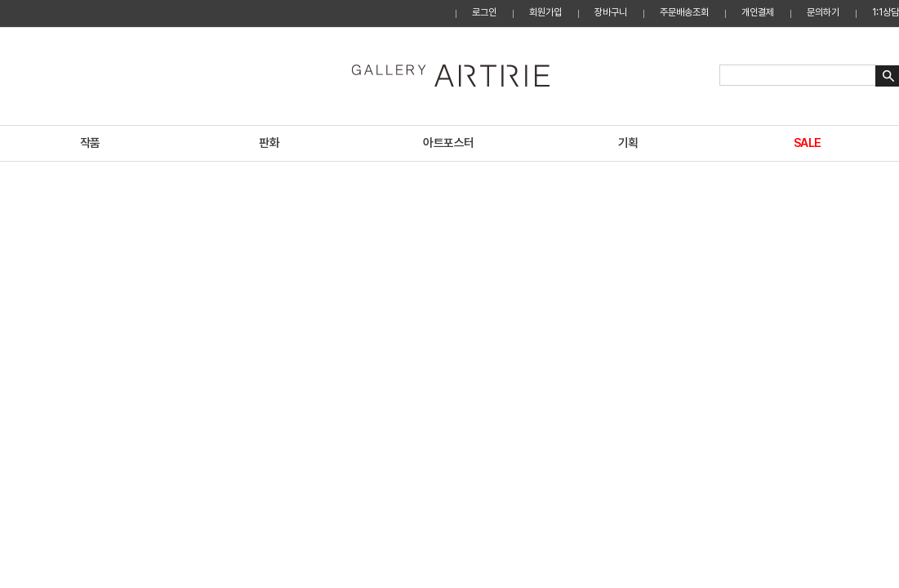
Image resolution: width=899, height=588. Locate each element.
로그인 (484, 12)
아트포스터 (449, 143)
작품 (90, 143)
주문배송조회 (684, 12)
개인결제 (758, 12)
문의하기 (823, 12)
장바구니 (611, 12)
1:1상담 (886, 12)
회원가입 (545, 12)
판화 (269, 143)
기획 (628, 143)
